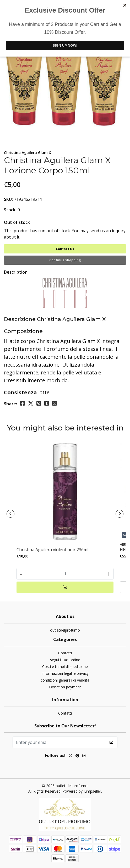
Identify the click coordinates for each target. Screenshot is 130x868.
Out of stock (17, 222)
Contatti (65, 653)
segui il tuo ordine (65, 660)
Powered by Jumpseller (82, 791)
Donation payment (65, 687)
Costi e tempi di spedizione (65, 667)
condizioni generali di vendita (65, 680)
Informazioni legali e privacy (65, 673)
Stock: (10, 210)
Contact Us (65, 249)
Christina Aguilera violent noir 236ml (52, 550)
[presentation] (10, 514)
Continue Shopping (65, 260)
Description (16, 272)
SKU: (8, 199)
